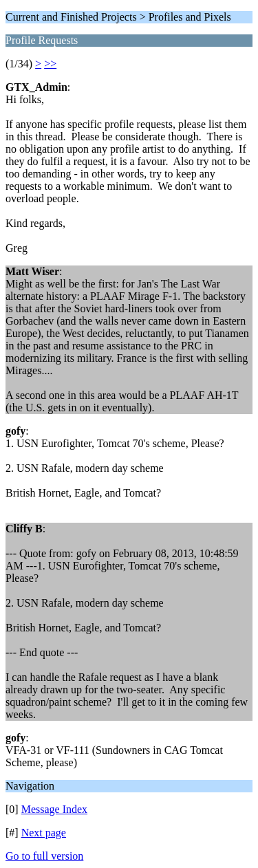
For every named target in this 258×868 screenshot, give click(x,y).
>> (50, 64)
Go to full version (44, 856)
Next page (44, 833)
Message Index (54, 809)
